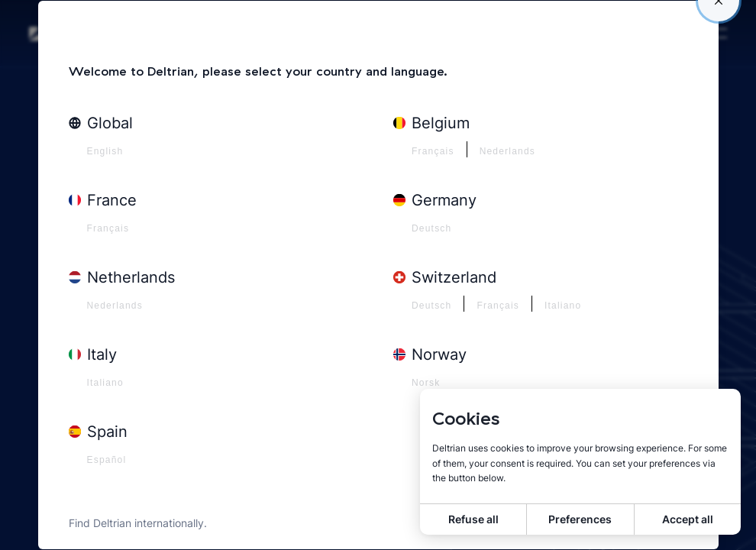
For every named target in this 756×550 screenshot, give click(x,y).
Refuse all (473, 519)
